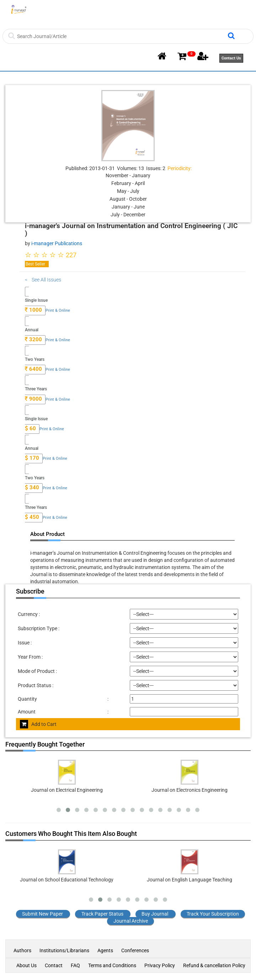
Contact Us (231, 58)
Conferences (135, 950)
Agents (105, 950)
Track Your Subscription (213, 914)
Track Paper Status (102, 914)
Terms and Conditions (112, 965)
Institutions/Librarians (64, 950)
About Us (26, 965)
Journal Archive (131, 921)
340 (32, 488)
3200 (33, 339)
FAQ (75, 965)
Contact (54, 965)
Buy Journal (155, 914)
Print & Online (58, 310)
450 (32, 517)
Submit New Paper (42, 914)
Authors (23, 950)
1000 (33, 310)
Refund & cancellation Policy (214, 965)
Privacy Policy (160, 965)
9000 (33, 399)
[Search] (121, 36)
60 (30, 428)
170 (32, 458)
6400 (33, 369)
